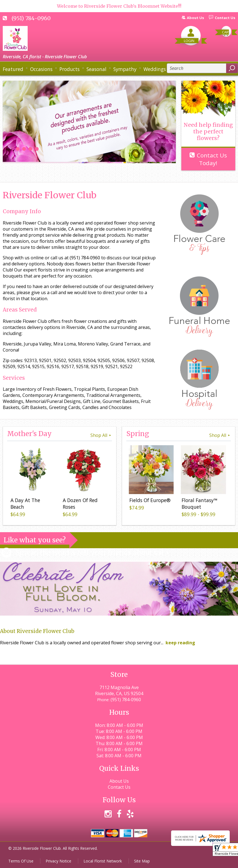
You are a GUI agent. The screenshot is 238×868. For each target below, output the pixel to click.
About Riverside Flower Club (37, 631)
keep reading (180, 643)
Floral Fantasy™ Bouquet (199, 504)
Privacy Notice (58, 861)
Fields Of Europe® (150, 501)
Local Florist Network (103, 861)
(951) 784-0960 (31, 18)
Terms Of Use (21, 861)
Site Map (142, 861)
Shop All (101, 435)
